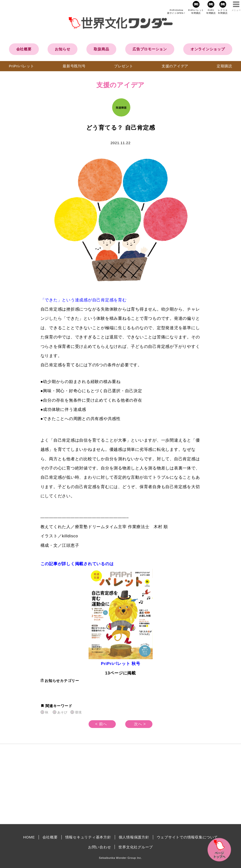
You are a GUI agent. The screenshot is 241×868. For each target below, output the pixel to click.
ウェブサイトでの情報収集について (187, 837)
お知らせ (62, 49)
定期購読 (224, 66)
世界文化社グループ (136, 847)
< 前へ (101, 724)
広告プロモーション (150, 49)
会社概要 (24, 49)
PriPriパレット (22, 66)
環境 (78, 712)
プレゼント (124, 66)
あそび (62, 712)
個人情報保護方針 (134, 837)
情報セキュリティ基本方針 (88, 837)
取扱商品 (101, 49)
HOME (29, 837)
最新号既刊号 (74, 66)
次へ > (140, 724)
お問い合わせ (100, 847)
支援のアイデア (175, 66)
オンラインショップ (208, 49)
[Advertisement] (79, 784)
